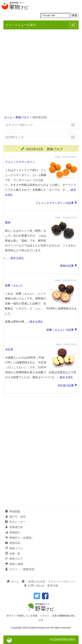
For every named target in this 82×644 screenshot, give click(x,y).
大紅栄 (9, 349)
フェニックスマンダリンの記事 (55, 203)
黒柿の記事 (67, 266)
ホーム (8, 117)
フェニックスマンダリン (20, 162)
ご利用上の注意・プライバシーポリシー (48, 582)
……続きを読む (15, 258)
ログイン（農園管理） (21, 569)
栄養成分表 (14, 527)
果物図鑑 (13, 511)
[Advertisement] (41, 73)
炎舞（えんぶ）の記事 (60, 330)
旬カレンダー (15, 522)
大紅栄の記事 (66, 385)
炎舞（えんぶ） (15, 285)
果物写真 (13, 543)
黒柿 (8, 223)
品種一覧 (13, 554)
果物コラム (14, 548)
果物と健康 (14, 564)
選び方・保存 (15, 517)
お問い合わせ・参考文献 (41, 586)
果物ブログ (22, 117)
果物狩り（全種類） (20, 538)
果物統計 (13, 532)
